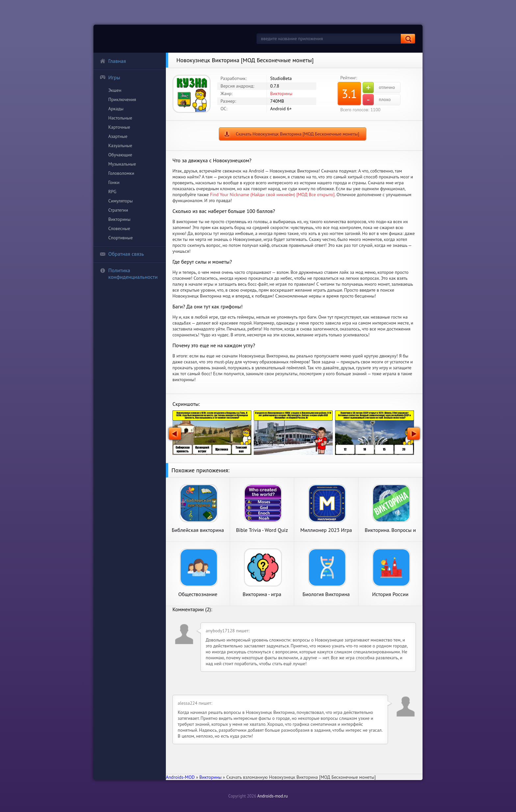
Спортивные (120, 238)
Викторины (119, 219)
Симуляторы (120, 201)
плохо (377, 100)
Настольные (120, 118)
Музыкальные (122, 164)
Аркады (116, 109)
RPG (112, 192)
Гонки (114, 182)
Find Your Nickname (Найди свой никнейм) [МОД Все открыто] (272, 195)
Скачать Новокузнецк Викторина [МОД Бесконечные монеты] (297, 134)
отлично (379, 88)
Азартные (118, 136)
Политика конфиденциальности (129, 274)
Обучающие (120, 155)
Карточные (119, 127)
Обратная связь (122, 254)
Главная (113, 61)
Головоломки (121, 173)
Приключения (122, 99)
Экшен (115, 90)
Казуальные (120, 145)
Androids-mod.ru (272, 796)
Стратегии (118, 210)
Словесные (119, 228)
